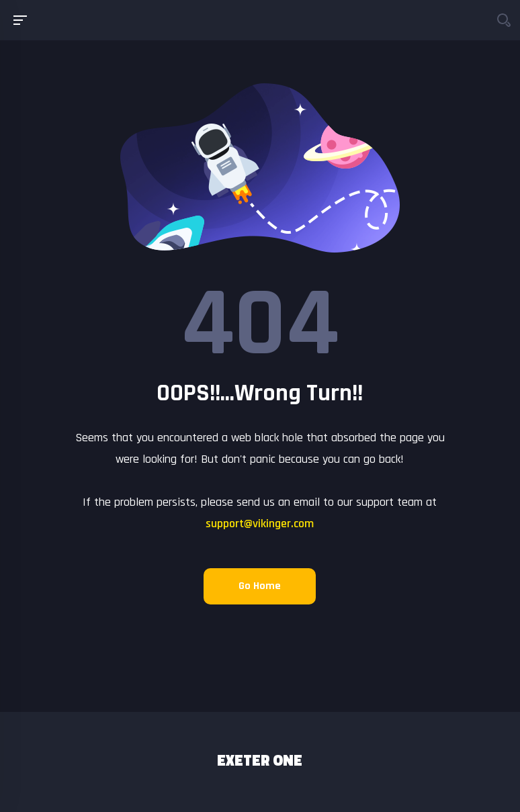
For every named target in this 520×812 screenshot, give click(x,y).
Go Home (260, 586)
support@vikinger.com (260, 524)
